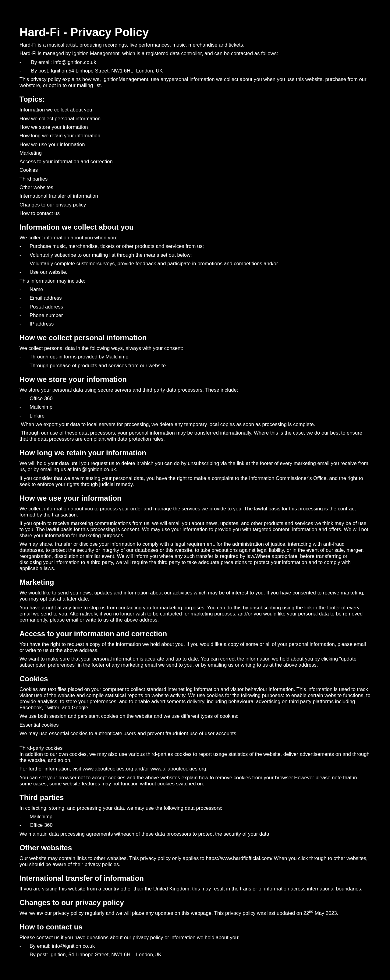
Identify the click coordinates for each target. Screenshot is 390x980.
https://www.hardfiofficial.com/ (239, 858)
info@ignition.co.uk (95, 469)
